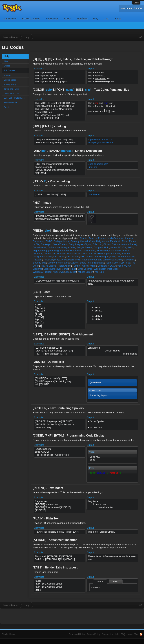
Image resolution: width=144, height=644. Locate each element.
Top (136, 634)
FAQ (96, 19)
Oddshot (121, 257)
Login (136, 3)
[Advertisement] (72, 616)
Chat (106, 19)
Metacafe (72, 254)
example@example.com (100, 142)
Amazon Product (98, 238)
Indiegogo (46, 250)
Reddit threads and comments (98, 260)
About (68, 19)
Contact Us (107, 634)
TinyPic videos (48, 266)
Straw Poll (85, 263)
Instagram (57, 250)
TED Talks (124, 263)
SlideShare (129, 260)
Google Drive (68, 247)
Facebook (115, 241)
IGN (124, 247)
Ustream (102, 266)
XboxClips (71, 272)
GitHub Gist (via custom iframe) (120, 244)
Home (130, 634)
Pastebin (37, 260)
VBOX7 (112, 266)
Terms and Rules (11, 89)
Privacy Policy (10, 84)
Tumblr (76, 266)
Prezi (78, 260)
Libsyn (126, 250)
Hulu (107, 247)
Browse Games (31, 19)
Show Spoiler (97, 421)
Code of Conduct (11, 93)
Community (10, 19)
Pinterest (48, 260)
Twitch (85, 266)
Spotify (51, 263)
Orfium (131, 257)
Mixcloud (83, 254)
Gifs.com (97, 244)
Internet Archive (73, 250)
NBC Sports (73, 257)
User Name (94, 194)
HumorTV (116, 247)
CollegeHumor (61, 241)
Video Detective (52, 269)
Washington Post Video (106, 269)
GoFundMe (54, 247)
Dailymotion (103, 241)
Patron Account (11, 102)
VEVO (128, 266)
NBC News (59, 257)
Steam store (63, 263)
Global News (40, 247)
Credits (7, 107)
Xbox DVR (58, 272)
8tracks (84, 238)
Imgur (36, 250)
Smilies (7, 66)
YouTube (99, 272)
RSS (141, 634)
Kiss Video (115, 250)
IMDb (130, 247)
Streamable (98, 263)
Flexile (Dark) (8, 634)
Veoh (120, 266)
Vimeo (73, 269)
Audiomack (127, 238)
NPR (113, 257)
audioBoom (114, 238)
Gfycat (88, 244)
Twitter (93, 266)
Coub (92, 241)
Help (117, 634)
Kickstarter (102, 250)
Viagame (37, 269)
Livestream (50, 254)
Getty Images (76, 244)
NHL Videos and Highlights (95, 257)
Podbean (69, 260)
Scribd (119, 260)
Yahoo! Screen (85, 272)
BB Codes (9, 70)
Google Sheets (84, 247)
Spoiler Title (96, 427)
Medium (61, 254)
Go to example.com (98, 164)
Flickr (125, 241)
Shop (118, 19)
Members (82, 19)
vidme (65, 269)
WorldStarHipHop (42, 272)
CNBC (49, 241)
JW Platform (89, 250)
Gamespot (46, 244)
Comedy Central (79, 241)
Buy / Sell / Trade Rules (14, 98)
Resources (52, 19)
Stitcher (74, 263)
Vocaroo (88, 269)
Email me (92, 167)
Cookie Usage (10, 80)
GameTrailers (60, 244)
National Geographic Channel (104, 254)
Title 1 (100, 582)
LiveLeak (38, 254)
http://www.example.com (100, 139)
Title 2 (116, 582)
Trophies (8, 75)
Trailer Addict (64, 266)
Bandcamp (39, 241)
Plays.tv (58, 260)
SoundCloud (39, 263)
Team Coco (112, 263)
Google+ (98, 247)
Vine (80, 269)
